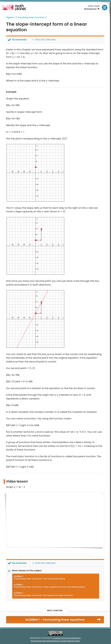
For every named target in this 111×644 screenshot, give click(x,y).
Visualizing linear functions (31, 18)
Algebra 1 (11, 18)
